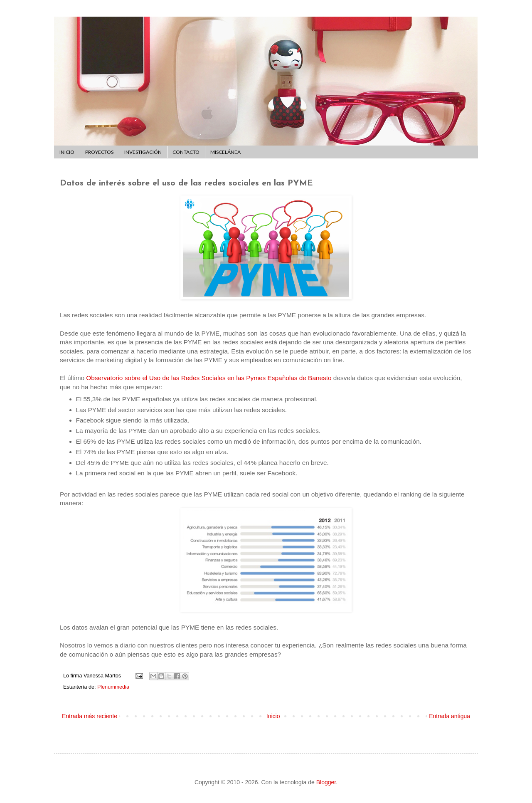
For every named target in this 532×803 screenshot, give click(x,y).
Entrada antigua (449, 716)
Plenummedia (113, 687)
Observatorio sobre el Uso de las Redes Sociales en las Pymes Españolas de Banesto (209, 378)
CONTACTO (186, 152)
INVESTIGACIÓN (143, 152)
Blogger (326, 782)
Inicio (273, 716)
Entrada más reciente (90, 716)
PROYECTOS (99, 152)
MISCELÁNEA (225, 152)
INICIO (67, 152)
